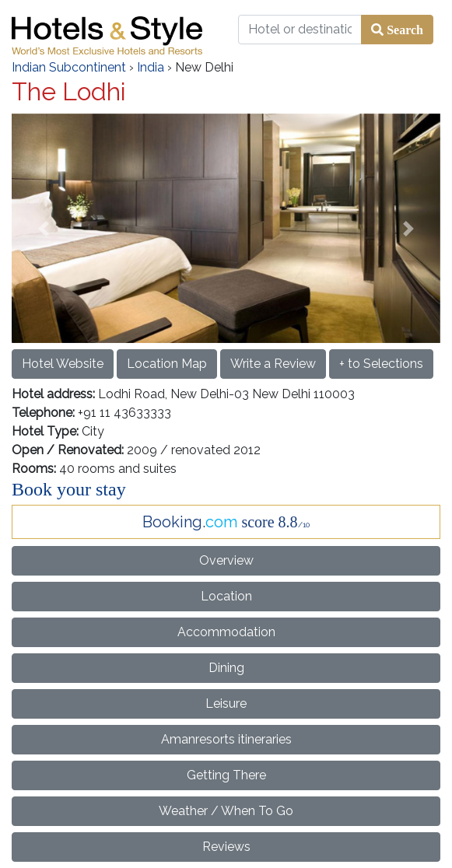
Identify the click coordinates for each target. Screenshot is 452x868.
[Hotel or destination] (300, 30)
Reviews (226, 847)
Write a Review (273, 364)
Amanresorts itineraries (226, 739)
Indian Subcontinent (69, 67)
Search (403, 30)
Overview (226, 560)
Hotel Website (63, 364)
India (151, 67)
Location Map (167, 364)
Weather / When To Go (226, 811)
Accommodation (226, 632)
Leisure (226, 703)
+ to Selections (381, 364)
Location (226, 596)
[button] (44, 229)
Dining (226, 668)
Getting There (226, 775)
